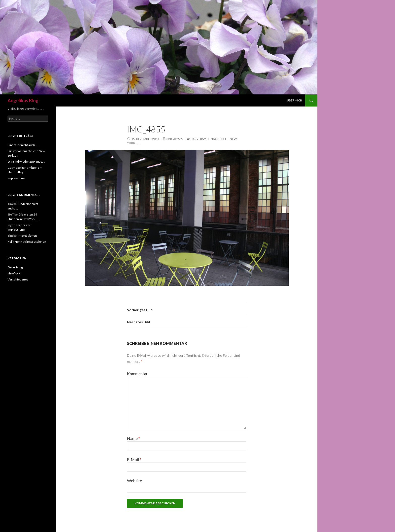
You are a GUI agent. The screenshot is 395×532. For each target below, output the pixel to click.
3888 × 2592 (175, 139)
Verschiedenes (18, 279)
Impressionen (17, 178)
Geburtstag (15, 267)
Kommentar (137, 374)
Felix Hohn (15, 242)
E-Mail (134, 459)
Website (134, 481)
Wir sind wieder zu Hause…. (26, 162)
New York (14, 273)
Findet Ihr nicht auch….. (23, 145)
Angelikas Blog (23, 100)
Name (134, 438)
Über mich (294, 100)
